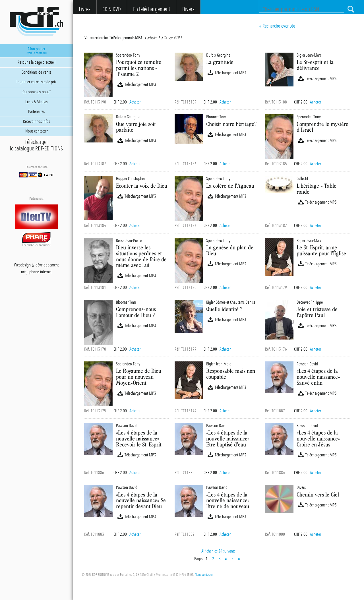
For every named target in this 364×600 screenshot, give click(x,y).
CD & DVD (112, 9)
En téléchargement (152, 9)
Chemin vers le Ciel (318, 494)
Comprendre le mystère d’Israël (322, 127)
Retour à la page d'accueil (37, 62)
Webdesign (22, 265)
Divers (188, 9)
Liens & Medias (36, 102)
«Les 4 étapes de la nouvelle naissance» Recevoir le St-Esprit (139, 438)
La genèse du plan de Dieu (230, 250)
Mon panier (37, 51)
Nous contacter (204, 575)
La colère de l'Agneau (230, 186)
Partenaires (36, 111)
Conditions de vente (36, 72)
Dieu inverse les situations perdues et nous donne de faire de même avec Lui (141, 256)
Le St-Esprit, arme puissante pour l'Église (321, 250)
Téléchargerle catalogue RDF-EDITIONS (36, 145)
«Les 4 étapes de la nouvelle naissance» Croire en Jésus (318, 438)
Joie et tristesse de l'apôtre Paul (317, 312)
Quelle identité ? (224, 309)
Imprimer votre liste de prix (37, 82)
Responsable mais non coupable (231, 374)
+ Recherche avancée (277, 26)
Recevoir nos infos (37, 121)
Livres (85, 9)
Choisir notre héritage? (231, 124)
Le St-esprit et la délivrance (315, 65)
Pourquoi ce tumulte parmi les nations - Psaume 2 (139, 68)
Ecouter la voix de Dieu (142, 186)
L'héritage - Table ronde (317, 189)
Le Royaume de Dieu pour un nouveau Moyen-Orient (139, 377)
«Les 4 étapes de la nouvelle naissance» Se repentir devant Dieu (141, 500)
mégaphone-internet (36, 272)
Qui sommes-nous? (37, 92)
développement (47, 265)
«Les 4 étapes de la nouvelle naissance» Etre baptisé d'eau (228, 438)
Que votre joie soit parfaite (136, 127)
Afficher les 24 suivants (218, 551)
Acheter (135, 102)
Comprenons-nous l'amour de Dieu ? (136, 312)
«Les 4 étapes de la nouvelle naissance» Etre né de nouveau (228, 500)
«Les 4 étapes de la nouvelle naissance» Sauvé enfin (318, 377)
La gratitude (220, 62)
